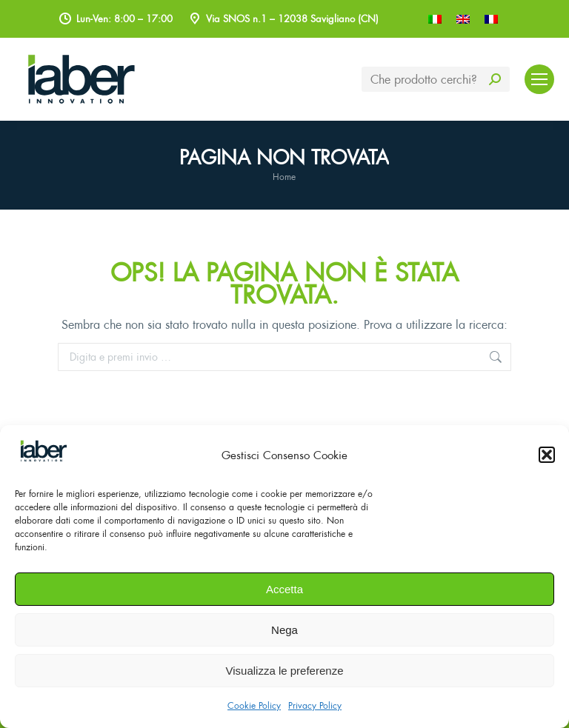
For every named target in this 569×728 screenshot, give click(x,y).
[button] (547, 455)
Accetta (284, 589)
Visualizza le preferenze (285, 671)
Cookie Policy (254, 705)
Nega (284, 630)
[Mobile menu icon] (539, 79)
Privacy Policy (315, 705)
